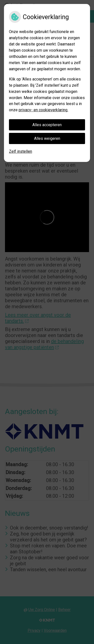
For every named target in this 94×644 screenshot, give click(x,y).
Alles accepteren (47, 125)
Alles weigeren (47, 138)
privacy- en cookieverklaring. (43, 110)
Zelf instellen (21, 151)
